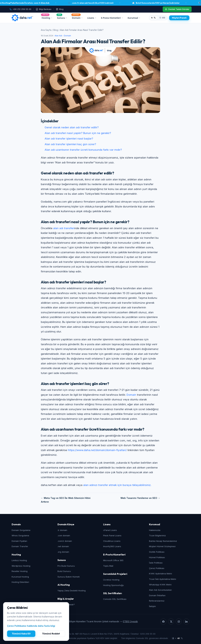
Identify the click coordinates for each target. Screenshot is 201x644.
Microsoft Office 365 (113, 560)
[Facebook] (163, 622)
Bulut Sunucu (64, 571)
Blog (56, 30)
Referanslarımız (157, 601)
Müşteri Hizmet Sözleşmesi (162, 546)
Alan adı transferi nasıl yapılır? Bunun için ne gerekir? (78, 133)
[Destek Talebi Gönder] (177, 9)
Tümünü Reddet (51, 634)
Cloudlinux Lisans (112, 541)
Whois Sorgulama (20, 535)
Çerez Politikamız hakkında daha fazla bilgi (31, 626)
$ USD (162, 18)
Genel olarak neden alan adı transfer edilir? (72, 127)
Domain (77, 18)
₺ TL (154, 18)
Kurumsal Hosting (20, 577)
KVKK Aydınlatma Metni (160, 574)
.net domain (63, 546)
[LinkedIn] (186, 622)
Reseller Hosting (20, 571)
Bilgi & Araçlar (66, 599)
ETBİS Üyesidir (130, 622)
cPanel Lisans (110, 530)
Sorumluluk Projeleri (115, 574)
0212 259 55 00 (148, 634)
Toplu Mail (108, 566)
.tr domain (62, 530)
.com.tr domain (65, 541)
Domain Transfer (20, 546)
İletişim (152, 606)
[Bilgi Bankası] (44, 9)
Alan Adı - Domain (63, 36)
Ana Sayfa (46, 30)
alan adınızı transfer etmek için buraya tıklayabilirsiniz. (117, 485)
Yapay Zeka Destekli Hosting (72, 591)
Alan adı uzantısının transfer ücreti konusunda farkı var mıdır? (83, 150)
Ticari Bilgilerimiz (157, 535)
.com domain (64, 535)
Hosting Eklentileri (20, 582)
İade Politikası (156, 563)
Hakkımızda (155, 530)
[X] (171, 622)
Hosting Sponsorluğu (113, 585)
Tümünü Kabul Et (21, 634)
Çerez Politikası (157, 568)
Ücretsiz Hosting (111, 580)
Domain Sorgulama (21, 530)
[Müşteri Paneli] (179, 18)
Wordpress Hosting (21, 566)
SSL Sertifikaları (113, 593)
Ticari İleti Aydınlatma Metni (163, 579)
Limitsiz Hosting (19, 560)
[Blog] (60, 9)
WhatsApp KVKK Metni (160, 585)
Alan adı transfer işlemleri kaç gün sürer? (70, 144)
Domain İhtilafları (157, 595)
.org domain (63, 552)
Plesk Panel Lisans (112, 535)
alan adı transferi (64, 228)
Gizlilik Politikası (157, 552)
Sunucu (62, 18)
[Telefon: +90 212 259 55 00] (21, 9)
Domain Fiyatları (19, 541)
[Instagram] (179, 622)
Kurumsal (134, 18)
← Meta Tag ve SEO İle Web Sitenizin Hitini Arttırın (66, 500)
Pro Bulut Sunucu (66, 566)
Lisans (92, 18)
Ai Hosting (64, 585)
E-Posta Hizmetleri (112, 18)
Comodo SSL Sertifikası (115, 599)
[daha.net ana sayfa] (22, 18)
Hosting (47, 18)
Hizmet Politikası (157, 557)
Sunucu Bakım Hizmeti (69, 577)
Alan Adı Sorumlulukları (160, 590)
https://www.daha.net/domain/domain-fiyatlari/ (97, 450)
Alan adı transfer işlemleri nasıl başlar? (69, 139)
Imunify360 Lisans (112, 546)
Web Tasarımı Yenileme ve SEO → (140, 498)
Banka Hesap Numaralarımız (163, 541)
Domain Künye (66, 524)
